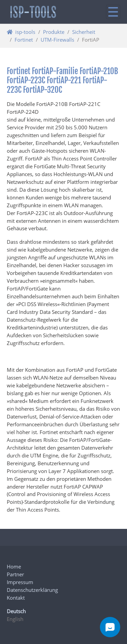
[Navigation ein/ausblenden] (113, 12)
